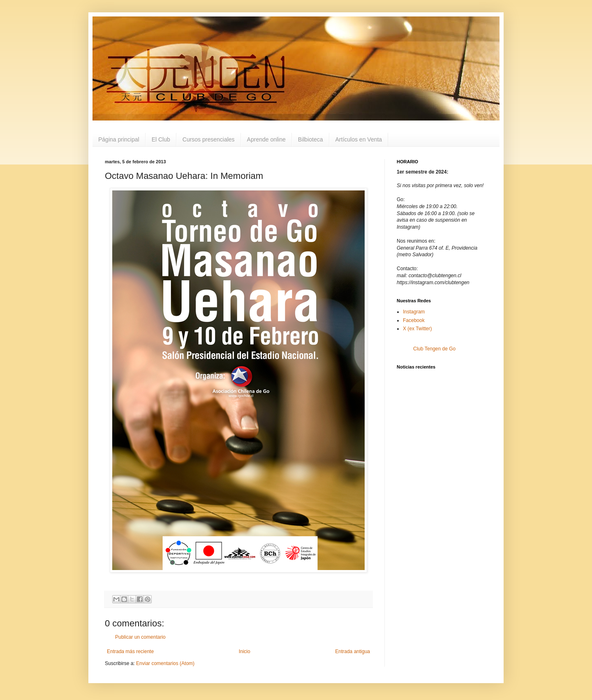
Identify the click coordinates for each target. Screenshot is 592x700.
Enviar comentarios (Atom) (165, 663)
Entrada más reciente (130, 651)
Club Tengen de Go (434, 349)
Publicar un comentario (140, 637)
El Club (161, 139)
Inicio (245, 651)
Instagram (414, 312)
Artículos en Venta (359, 139)
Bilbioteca (311, 139)
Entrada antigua (353, 651)
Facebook (414, 320)
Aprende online (266, 139)
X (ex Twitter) (417, 329)
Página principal (119, 139)
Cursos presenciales (209, 139)
